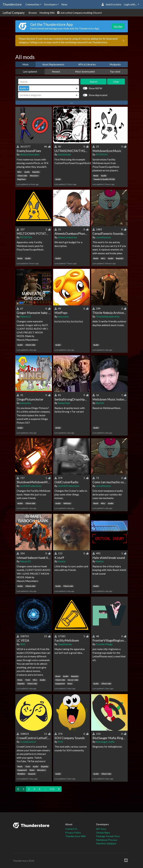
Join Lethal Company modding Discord (79, 13)
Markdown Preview (107, 840)
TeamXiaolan (65, 644)
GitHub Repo (103, 833)
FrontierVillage (104, 644)
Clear (116, 82)
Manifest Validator (106, 843)
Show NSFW (95, 88)
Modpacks (115, 64)
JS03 (23, 644)
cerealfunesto (103, 237)
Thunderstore (12, 4)
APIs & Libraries (87, 64)
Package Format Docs (108, 836)
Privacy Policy (73, 833)
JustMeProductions (31, 486)
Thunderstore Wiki (75, 836)
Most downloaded (85, 72)
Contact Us (71, 829)
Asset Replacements (53, 64)
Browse (33, 13)
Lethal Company (14, 13)
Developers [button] (50, 4)
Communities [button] (32, 4)
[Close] (124, 41)
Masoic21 (26, 316)
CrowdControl (28, 742)
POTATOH (102, 154)
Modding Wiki (47, 13)
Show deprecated (98, 95)
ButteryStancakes (30, 154)
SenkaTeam (64, 403)
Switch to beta (111, 4)
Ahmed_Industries (68, 237)
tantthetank (64, 154)
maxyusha (63, 316)
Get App (118, 26)
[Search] (49, 82)
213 (52, 789)
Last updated (30, 72)
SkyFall (100, 403)
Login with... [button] (130, 4)
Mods (25, 64)
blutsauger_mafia (105, 742)
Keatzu (62, 561)
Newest (56, 72)
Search (94, 82)
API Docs (101, 829)
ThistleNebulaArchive (108, 316)
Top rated (115, 72)
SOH (60, 742)
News (64, 4)
